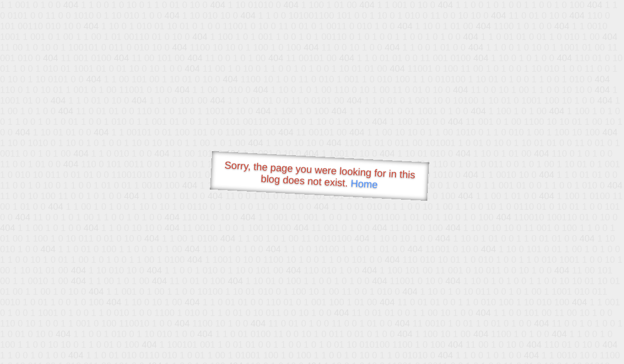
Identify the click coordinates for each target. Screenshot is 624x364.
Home (364, 184)
